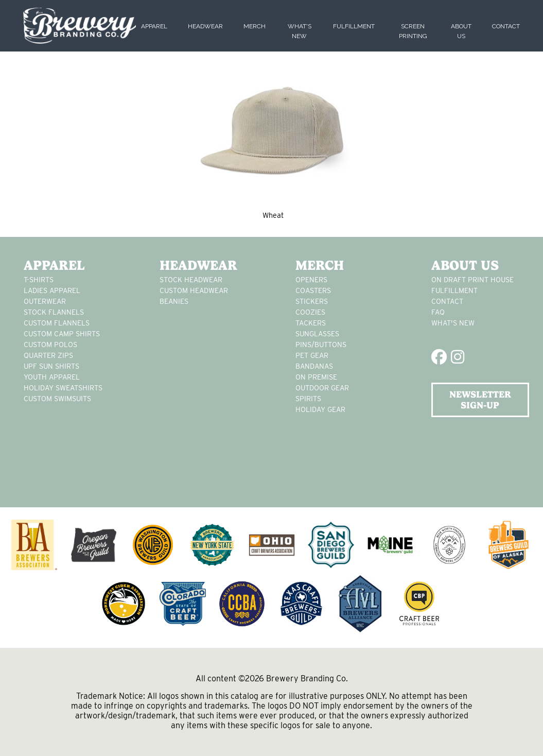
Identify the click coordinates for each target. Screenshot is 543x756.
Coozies (310, 312)
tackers (311, 323)
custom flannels (57, 323)
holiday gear (320, 409)
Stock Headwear (191, 280)
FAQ (438, 312)
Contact (506, 26)
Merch (255, 26)
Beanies (174, 301)
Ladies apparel (52, 290)
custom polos (50, 345)
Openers (311, 280)
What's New (453, 323)
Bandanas (314, 366)
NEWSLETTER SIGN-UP (480, 400)
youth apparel (52, 377)
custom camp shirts (62, 334)
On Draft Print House (472, 280)
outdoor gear (322, 388)
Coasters (313, 290)
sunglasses (317, 334)
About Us (465, 265)
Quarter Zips (48, 355)
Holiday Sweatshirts (63, 388)
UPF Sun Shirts (51, 366)
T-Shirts (39, 280)
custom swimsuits (57, 399)
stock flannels (54, 312)
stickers (312, 301)
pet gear (312, 355)
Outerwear (45, 301)
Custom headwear (194, 290)
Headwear (205, 26)
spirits (308, 399)
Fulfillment (354, 26)
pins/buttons (321, 345)
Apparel (154, 26)
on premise (316, 377)
